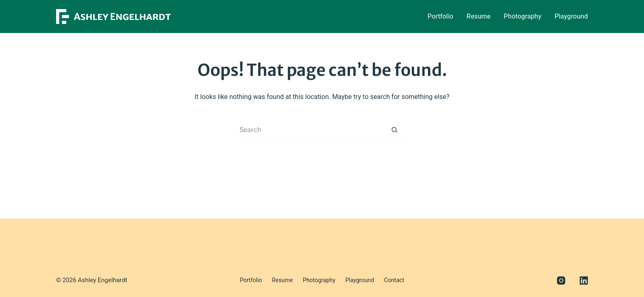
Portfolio (441, 16)
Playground (571, 16)
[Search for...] (312, 130)
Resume (479, 16)
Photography (523, 16)
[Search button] (394, 130)
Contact (394, 280)
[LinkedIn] (584, 280)
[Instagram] (561, 280)
